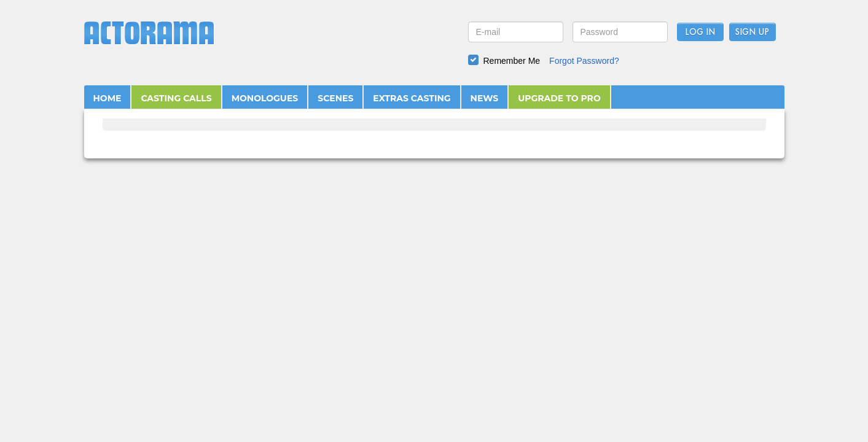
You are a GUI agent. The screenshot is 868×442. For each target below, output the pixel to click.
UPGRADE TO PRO (559, 98)
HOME (108, 98)
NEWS (485, 98)
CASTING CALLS (176, 98)
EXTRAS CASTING (412, 98)
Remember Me (512, 61)
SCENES (335, 98)
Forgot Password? (584, 61)
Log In (700, 33)
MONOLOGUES (265, 98)
